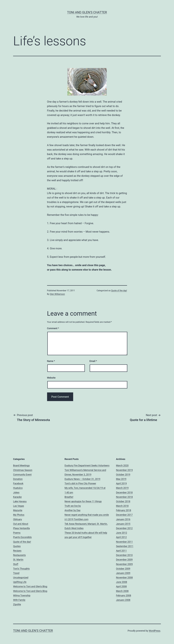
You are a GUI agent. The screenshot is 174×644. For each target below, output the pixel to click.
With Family (19, 600)
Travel (16, 573)
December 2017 (124, 515)
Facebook (18, 483)
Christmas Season (23, 470)
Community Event (22, 475)
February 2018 (124, 510)
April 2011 (121, 551)
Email (93, 361)
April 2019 (121, 483)
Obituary (18, 519)
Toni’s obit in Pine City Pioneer (80, 483)
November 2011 (124, 542)
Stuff (16, 564)
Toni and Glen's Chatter (87, 12)
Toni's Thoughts (21, 569)
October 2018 (123, 501)
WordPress (155, 631)
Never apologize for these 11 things (83, 501)
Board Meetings (21, 465)
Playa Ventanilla (21, 528)
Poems (17, 533)
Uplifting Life (20, 582)
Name (51, 361)
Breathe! (69, 497)
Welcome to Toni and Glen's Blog (30, 586)
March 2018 (122, 506)
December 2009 (124, 560)
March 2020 (122, 465)
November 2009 (124, 564)
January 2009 (123, 573)
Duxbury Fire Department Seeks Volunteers (87, 465)
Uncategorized (21, 578)
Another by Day (72, 510)
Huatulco (18, 488)
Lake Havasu (20, 501)
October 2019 (123, 475)
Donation (18, 479)
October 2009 (123, 569)
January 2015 (123, 524)
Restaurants (19, 555)
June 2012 (122, 533)
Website (51, 378)
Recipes (17, 551)
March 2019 (122, 488)
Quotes (17, 546)
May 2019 (121, 479)
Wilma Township (22, 595)
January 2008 (123, 600)
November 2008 (124, 578)
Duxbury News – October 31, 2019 (82, 479)
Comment (53, 328)
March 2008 (122, 591)
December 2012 (124, 528)
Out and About (21, 524)
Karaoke (17, 497)
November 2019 (124, 470)
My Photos (19, 515)
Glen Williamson (57, 294)
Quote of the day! (119, 291)
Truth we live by (73, 506)
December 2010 (124, 555)
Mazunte (18, 510)
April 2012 (121, 537)
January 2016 (123, 519)
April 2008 (121, 586)
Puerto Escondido (22, 537)
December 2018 (124, 492)
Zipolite (17, 604)
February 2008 (124, 595)
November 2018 (124, 497)
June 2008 (122, 582)
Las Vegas (19, 506)
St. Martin (18, 560)
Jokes (16, 492)
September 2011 (125, 546)
